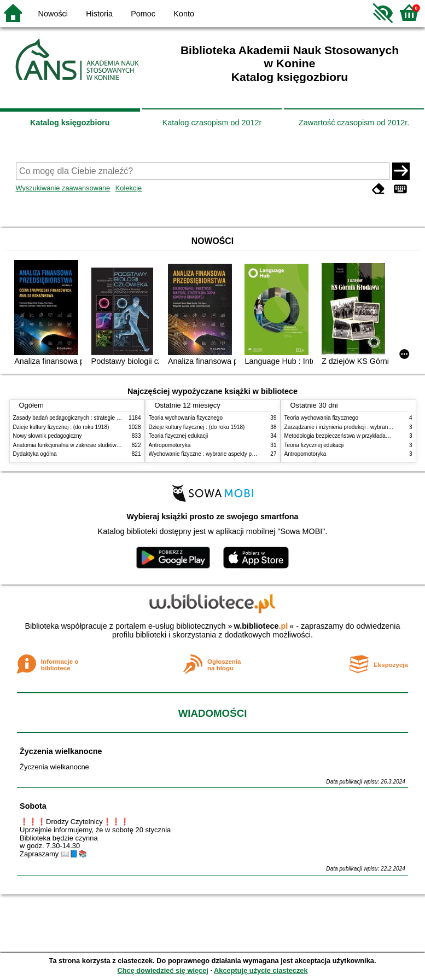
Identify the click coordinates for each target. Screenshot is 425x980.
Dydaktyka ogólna (35, 454)
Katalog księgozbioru (70, 123)
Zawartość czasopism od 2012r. (354, 123)
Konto (184, 14)
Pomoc (143, 14)
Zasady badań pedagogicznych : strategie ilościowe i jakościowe (92, 418)
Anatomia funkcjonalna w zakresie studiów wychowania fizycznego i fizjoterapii (109, 445)
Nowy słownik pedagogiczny (48, 436)
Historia (99, 14)
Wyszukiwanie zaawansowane (63, 188)
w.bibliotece (261, 626)
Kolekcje (129, 188)
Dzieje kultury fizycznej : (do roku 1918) (61, 427)
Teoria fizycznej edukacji (179, 436)
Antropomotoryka (170, 445)
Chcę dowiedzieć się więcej (162, 970)
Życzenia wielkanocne (61, 751)
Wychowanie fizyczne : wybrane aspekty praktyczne (212, 454)
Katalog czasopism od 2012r (212, 123)
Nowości (53, 14)
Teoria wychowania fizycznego (186, 418)
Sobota (33, 806)
